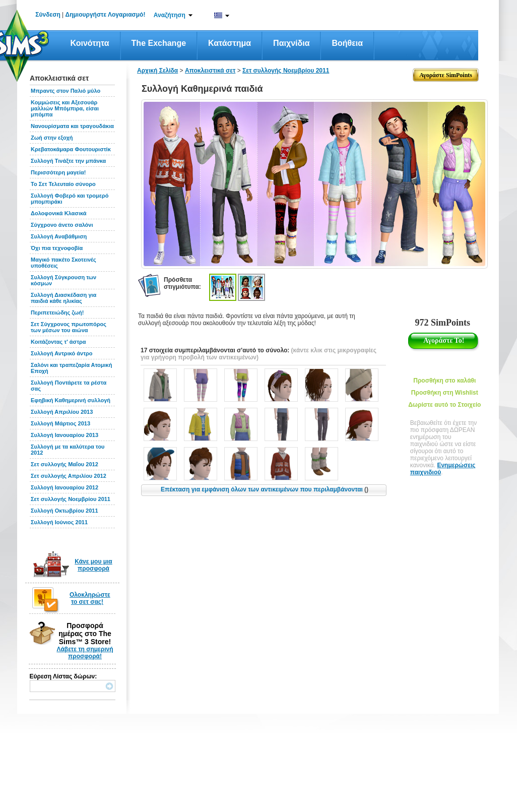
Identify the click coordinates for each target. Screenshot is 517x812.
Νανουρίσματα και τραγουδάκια (72, 126)
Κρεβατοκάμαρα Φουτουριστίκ (71, 149)
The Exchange (159, 43)
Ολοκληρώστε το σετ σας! (90, 598)
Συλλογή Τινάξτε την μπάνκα (68, 161)
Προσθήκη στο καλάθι (444, 381)
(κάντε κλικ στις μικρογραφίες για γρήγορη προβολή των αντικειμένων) (258, 354)
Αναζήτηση (170, 15)
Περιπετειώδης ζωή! (57, 313)
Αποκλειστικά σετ (210, 71)
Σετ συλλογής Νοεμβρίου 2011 (71, 499)
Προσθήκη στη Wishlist (445, 393)
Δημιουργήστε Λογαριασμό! (106, 15)
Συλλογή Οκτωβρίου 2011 (64, 511)
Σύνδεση (48, 15)
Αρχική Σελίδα (157, 71)
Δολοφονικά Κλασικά (58, 213)
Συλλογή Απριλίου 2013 (62, 412)
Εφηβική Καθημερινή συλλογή (71, 400)
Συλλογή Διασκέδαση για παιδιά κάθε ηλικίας (63, 298)
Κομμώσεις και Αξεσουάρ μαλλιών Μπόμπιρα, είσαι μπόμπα (65, 108)
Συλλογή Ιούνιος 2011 (59, 522)
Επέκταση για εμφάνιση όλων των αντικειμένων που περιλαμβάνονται (265, 489)
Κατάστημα (230, 43)
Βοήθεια (347, 43)
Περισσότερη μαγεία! (58, 172)
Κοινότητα (90, 43)
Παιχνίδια (291, 43)
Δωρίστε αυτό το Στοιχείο (444, 405)
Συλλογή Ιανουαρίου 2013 (64, 435)
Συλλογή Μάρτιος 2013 (60, 423)
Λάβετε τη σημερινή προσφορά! (85, 653)
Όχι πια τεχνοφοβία (57, 248)
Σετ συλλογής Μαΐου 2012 (64, 464)
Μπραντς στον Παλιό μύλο (66, 91)
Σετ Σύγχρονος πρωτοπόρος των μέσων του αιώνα (69, 327)
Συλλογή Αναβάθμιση (59, 236)
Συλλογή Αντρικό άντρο (62, 353)
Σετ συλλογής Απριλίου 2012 (69, 476)
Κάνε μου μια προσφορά (93, 565)
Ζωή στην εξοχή (52, 138)
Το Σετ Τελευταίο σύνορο (63, 184)
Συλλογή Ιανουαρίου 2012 (64, 487)
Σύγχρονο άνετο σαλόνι (62, 225)
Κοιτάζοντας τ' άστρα (58, 342)
